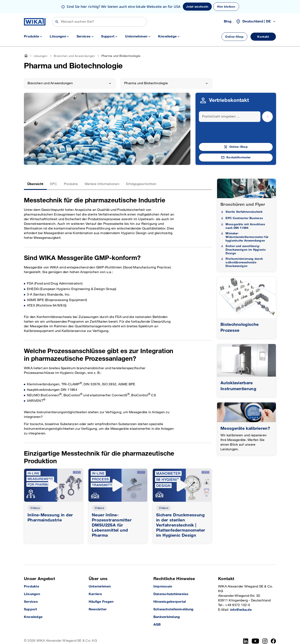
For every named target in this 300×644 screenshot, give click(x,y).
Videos (35, 495)
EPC (54, 171)
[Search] (230, 104)
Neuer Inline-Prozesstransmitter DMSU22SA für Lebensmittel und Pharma (112, 512)
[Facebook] (273, 628)
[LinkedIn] (246, 628)
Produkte (71, 171)
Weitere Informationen (102, 171)
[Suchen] (100, 9)
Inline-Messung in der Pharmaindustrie (50, 504)
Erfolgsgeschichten (141, 171)
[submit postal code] (267, 104)
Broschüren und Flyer (243, 191)
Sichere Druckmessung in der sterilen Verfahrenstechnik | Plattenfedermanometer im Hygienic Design (181, 512)
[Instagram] (265, 628)
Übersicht (35, 171)
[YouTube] (255, 628)
